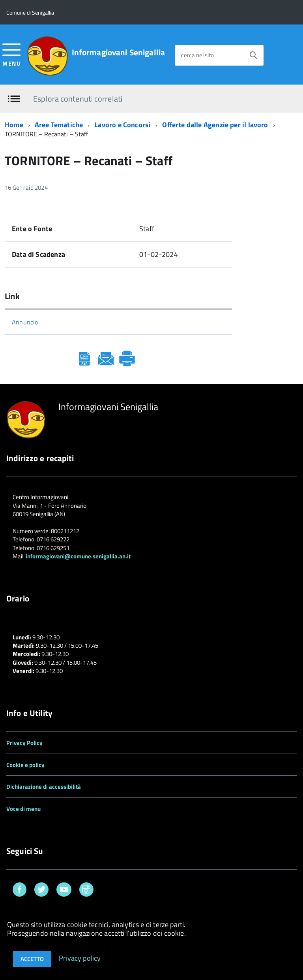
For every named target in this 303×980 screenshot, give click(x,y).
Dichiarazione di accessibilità (44, 787)
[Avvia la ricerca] (253, 55)
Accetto (32, 959)
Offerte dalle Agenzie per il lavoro (215, 125)
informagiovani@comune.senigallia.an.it (78, 556)
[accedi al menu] (12, 54)
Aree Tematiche (59, 125)
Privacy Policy (24, 743)
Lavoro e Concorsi (123, 125)
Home (14, 125)
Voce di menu (23, 809)
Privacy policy (80, 958)
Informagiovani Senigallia (119, 52)
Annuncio (25, 322)
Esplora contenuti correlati (78, 98)
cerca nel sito (197, 55)
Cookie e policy (25, 765)
